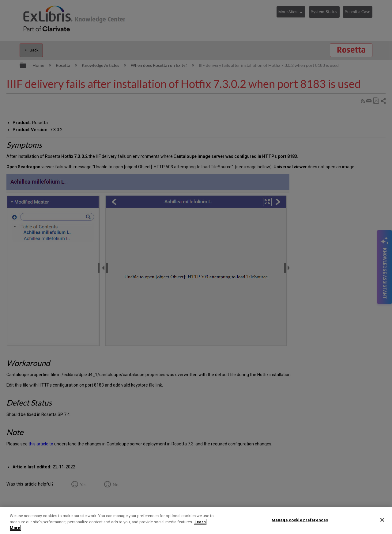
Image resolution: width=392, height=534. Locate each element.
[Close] (382, 520)
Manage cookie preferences (300, 520)
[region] (196, 520)
